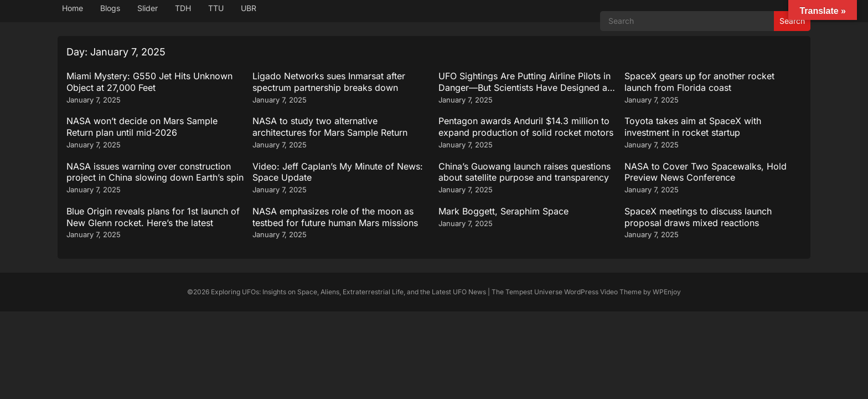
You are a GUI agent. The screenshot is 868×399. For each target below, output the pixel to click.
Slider (148, 8)
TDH (183, 8)
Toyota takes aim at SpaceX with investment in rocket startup (693, 127)
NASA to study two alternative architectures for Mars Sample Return (330, 127)
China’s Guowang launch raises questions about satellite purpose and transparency (525, 172)
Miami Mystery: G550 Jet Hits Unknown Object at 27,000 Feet (149, 82)
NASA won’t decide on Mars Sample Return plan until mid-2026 (142, 127)
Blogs (110, 8)
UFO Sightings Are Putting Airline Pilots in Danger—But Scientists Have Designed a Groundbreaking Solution (525, 88)
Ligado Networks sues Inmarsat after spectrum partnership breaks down (329, 82)
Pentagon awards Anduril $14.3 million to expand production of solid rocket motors (526, 127)
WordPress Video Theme (603, 292)
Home (73, 8)
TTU (216, 8)
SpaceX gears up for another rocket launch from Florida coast (699, 82)
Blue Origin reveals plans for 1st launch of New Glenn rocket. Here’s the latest (153, 217)
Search (792, 21)
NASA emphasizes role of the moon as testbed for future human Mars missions (335, 217)
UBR (249, 8)
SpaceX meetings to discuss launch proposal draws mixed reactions (698, 217)
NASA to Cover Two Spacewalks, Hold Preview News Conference (706, 172)
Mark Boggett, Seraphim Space (503, 211)
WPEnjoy (667, 292)
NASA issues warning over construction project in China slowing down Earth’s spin (155, 172)
